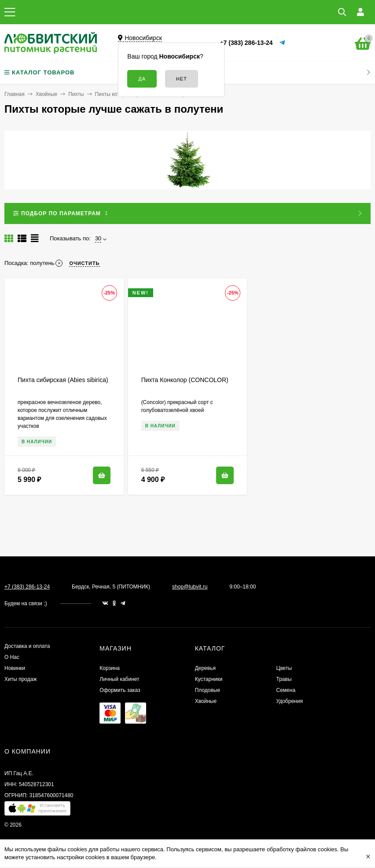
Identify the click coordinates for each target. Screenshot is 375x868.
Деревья (205, 668)
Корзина (110, 668)
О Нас (12, 657)
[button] (37, 811)
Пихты (76, 94)
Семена (286, 690)
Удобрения (290, 701)
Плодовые (208, 690)
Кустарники (209, 679)
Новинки (15, 668)
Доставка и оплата (27, 646)
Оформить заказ (120, 690)
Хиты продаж (20, 679)
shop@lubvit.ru (190, 587)
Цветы (284, 668)
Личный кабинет (119, 679)
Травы (284, 679)
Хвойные (47, 94)
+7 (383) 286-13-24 (246, 43)
